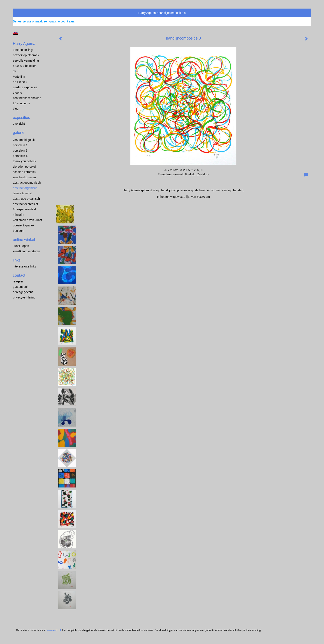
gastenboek (21, 287)
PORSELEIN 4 (20, 156)
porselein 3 (20, 151)
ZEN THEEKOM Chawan (27, 98)
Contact (19, 275)
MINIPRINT (19, 215)
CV (14, 71)
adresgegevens (23, 292)
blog (16, 109)
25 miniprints (21, 103)
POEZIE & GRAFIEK (24, 225)
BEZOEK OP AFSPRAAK (26, 55)
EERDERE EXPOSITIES (25, 87)
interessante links (24, 266)
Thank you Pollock (24, 161)
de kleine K (20, 82)
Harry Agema (147, 13)
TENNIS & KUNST (22, 193)
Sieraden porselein (25, 167)
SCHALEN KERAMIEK (25, 172)
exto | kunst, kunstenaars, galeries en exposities (25, 13)
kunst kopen (21, 246)
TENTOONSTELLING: (23, 50)
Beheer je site (22, 21)
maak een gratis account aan (55, 21)
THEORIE (17, 93)
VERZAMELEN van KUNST (27, 220)
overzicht (19, 124)
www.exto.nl (54, 630)
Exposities (21, 118)
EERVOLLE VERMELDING (26, 61)
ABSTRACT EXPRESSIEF (25, 204)
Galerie (19, 133)
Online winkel (24, 240)
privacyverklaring (24, 297)
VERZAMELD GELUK (24, 140)
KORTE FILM (19, 77)
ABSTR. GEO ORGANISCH (26, 199)
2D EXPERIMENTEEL (24, 209)
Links (17, 260)
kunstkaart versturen (26, 251)
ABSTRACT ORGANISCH (25, 188)
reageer (18, 281)
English (15, 33)
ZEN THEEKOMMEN (24, 177)
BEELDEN (18, 231)
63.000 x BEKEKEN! (25, 66)
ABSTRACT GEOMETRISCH (27, 183)
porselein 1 (20, 145)
